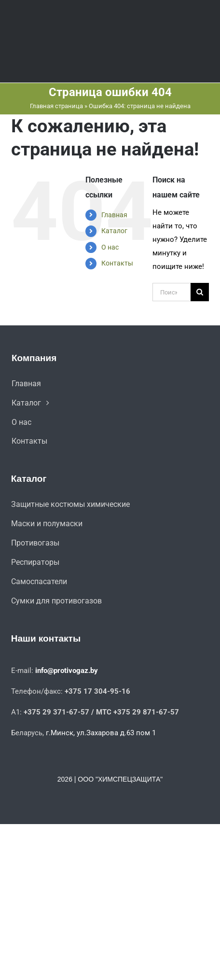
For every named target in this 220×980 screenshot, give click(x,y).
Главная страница (56, 106)
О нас (110, 247)
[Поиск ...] (172, 292)
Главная (114, 215)
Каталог (114, 231)
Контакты (117, 263)
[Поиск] (200, 292)
